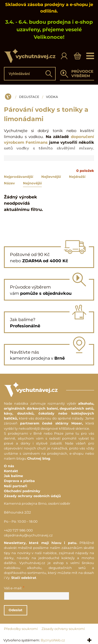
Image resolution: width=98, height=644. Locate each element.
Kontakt (11, 471)
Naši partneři (16, 486)
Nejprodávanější (19, 177)
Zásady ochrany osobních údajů (32, 496)
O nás (9, 466)
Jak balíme (13, 476)
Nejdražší (77, 177)
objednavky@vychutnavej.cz (28, 535)
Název (9, 183)
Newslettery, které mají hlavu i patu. (41, 543)
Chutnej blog (39, 458)
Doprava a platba (19, 481)
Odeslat (16, 610)
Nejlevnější (51, 177)
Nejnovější (32, 183)
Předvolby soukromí (21, 629)
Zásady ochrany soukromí (63, 629)
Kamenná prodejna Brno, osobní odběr (37, 504)
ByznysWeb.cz (53, 640)
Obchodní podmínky (22, 491)
